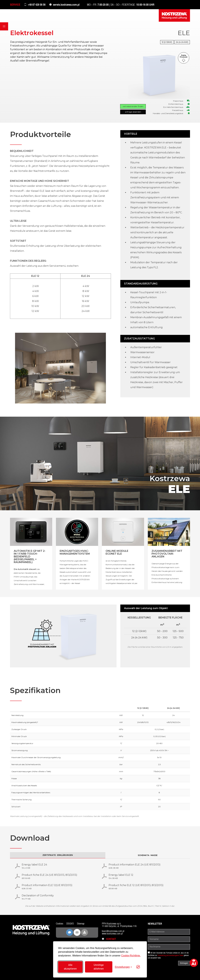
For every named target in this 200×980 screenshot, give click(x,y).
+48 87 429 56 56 (37, 5)
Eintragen (184, 963)
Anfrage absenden (133, 112)
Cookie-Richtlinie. (131, 956)
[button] (4, 26)
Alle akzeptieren (70, 967)
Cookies (60, 924)
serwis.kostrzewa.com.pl (66, 5)
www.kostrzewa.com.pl (112, 934)
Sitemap (81, 924)
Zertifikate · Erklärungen (58, 855)
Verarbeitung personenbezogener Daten (170, 955)
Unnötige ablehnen (99, 967)
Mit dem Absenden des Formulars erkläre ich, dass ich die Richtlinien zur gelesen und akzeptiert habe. (168, 955)
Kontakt (109, 939)
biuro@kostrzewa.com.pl (113, 931)
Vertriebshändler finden (133, 106)
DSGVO (70, 924)
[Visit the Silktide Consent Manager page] (138, 967)
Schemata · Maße (148, 855)
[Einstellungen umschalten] (123, 967)
